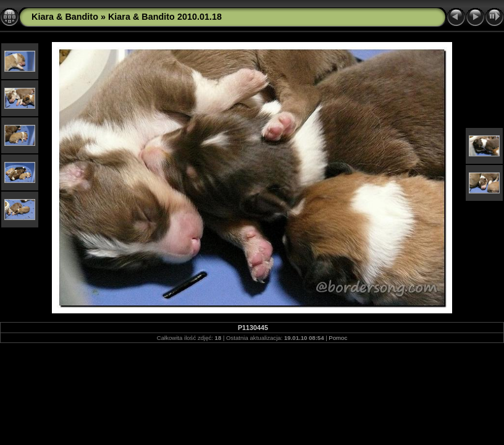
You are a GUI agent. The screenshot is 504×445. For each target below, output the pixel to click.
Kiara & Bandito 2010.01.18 (165, 17)
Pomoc (338, 338)
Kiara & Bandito (65, 17)
